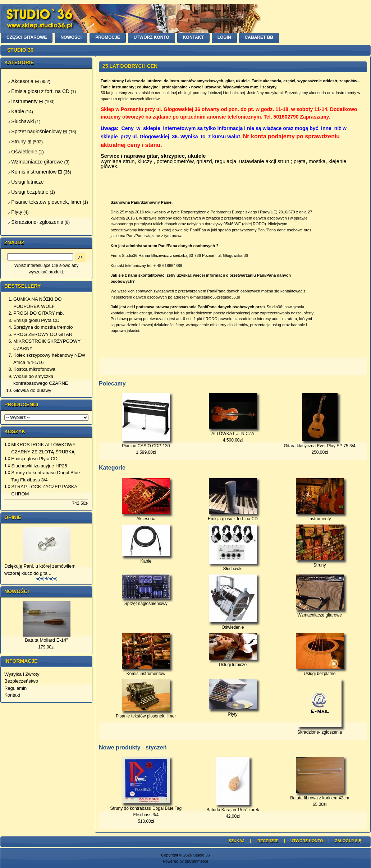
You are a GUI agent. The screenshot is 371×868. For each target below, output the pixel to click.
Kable (146, 559)
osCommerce (196, 861)
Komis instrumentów (146, 671)
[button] (80, 257)
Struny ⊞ (21, 142)
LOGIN (224, 37)
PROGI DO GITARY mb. (39, 313)
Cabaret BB (259, 37)
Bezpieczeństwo (21, 681)
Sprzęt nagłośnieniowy (146, 601)
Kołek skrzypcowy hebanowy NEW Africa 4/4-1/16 (49, 359)
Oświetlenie (233, 625)
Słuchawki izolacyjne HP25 (39, 466)
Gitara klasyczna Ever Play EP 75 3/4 (320, 446)
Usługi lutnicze (233, 662)
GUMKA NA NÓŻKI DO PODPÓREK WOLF (37, 303)
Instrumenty (320, 516)
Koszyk (15, 431)
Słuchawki (233, 566)
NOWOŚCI (71, 37)
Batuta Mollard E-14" (46, 640)
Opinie (13, 517)
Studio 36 (201, 855)
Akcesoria (146, 516)
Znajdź (14, 243)
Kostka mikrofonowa (34, 369)
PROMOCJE (108, 37)
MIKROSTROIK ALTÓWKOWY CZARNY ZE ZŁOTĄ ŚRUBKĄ (43, 448)
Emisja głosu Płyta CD (36, 320)
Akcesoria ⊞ (25, 81)
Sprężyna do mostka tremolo (43, 327)
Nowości (17, 591)
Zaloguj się (348, 841)
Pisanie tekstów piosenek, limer (146, 714)
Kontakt (12, 695)
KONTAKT (193, 37)
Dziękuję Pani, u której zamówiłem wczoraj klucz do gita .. (40, 570)
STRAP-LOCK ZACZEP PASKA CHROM (44, 490)
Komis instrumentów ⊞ (37, 172)
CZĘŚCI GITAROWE (27, 37)
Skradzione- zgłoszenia (320, 730)
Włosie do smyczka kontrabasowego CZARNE (41, 380)
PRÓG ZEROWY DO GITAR (43, 334)
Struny (320, 563)
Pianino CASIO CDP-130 (146, 446)
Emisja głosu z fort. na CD (233, 516)
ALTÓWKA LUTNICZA (233, 434)
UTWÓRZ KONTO (152, 37)
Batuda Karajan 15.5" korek (233, 810)
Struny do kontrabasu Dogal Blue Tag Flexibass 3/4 (45, 476)
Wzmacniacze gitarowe (320, 613)
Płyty (233, 712)
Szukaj (237, 841)
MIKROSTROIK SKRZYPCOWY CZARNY (47, 345)
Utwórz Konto (307, 841)
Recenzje (268, 841)
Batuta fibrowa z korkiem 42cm (320, 798)
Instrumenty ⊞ (27, 101)
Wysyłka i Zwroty (22, 674)
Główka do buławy (32, 390)
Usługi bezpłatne (320, 671)
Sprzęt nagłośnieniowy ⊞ (39, 131)
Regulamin (15, 688)
